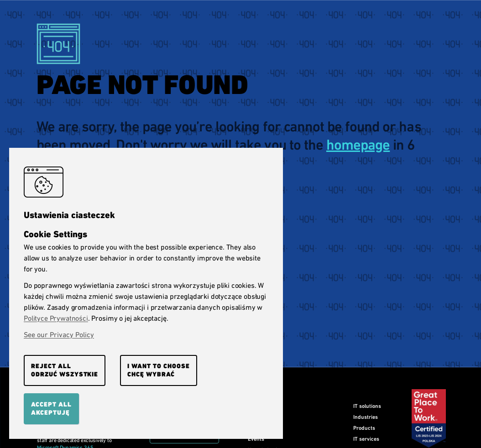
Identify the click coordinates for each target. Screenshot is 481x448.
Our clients (261, 417)
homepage (358, 145)
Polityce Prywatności (56, 318)
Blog (253, 428)
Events (256, 439)
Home (255, 406)
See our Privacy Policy (59, 335)
